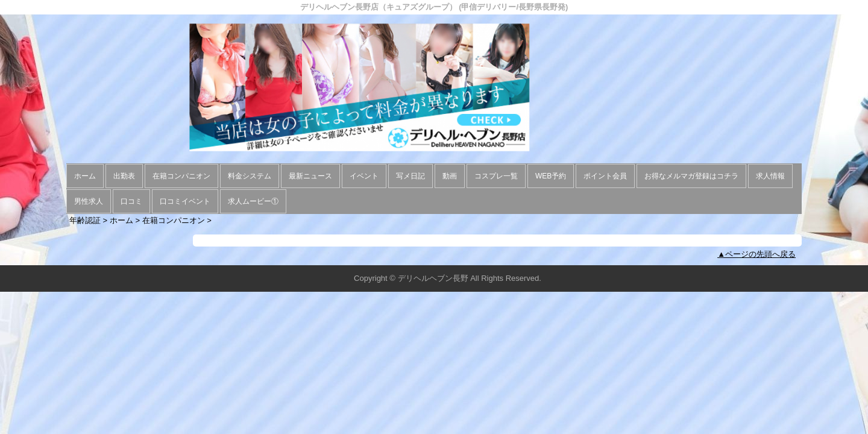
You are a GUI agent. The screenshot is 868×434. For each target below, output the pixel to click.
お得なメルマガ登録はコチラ (691, 176)
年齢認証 (85, 220)
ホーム (85, 176)
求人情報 (770, 176)
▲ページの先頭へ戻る (756, 254)
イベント (364, 176)
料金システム (250, 176)
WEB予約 (551, 176)
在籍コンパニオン (181, 176)
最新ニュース (310, 176)
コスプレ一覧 (496, 176)
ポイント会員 (605, 176)
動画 (450, 176)
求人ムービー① (253, 201)
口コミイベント (185, 201)
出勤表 (124, 176)
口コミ (131, 201)
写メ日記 (410, 176)
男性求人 (89, 201)
